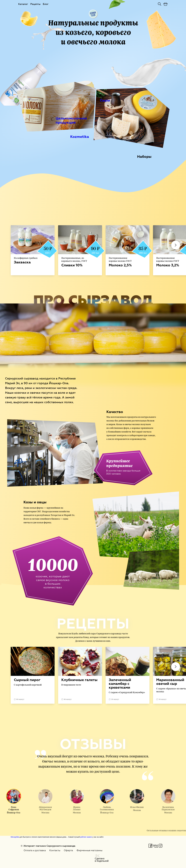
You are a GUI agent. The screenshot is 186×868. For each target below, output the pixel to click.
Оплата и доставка (35, 850)
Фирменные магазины (89, 850)
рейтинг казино (86, 837)
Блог (46, 4)
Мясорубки (15, 837)
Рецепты (35, 4)
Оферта (68, 850)
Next (176, 245)
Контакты (55, 850)
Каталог (23, 4)
